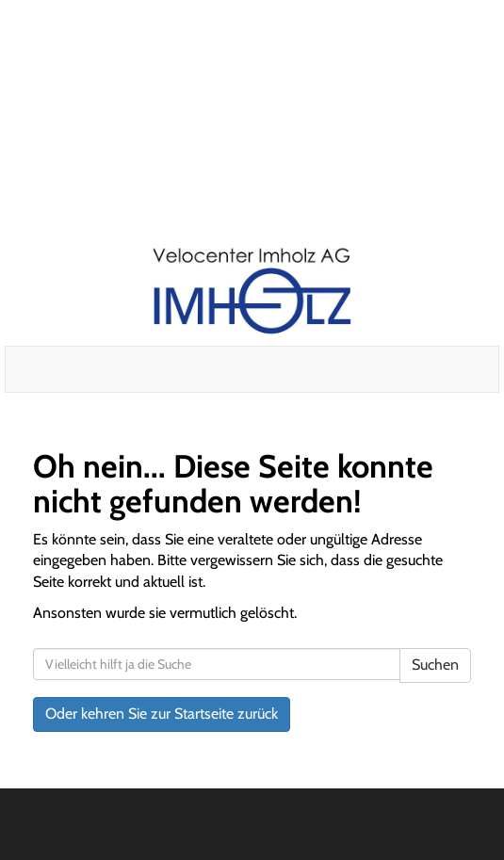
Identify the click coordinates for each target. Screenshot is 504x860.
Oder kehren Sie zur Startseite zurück (162, 714)
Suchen (435, 665)
